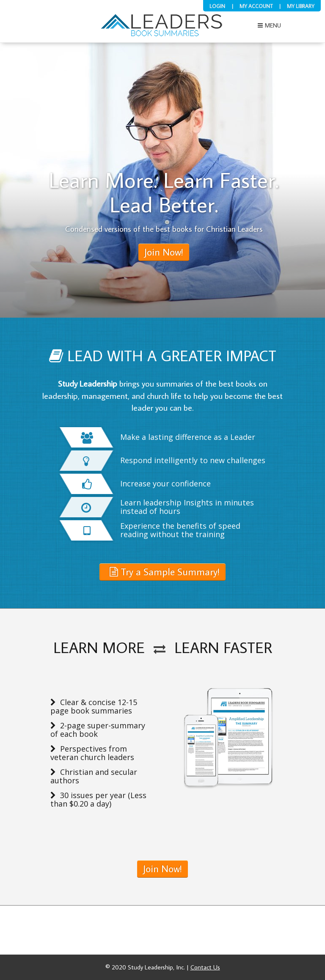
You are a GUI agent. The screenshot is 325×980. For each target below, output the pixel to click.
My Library (301, 6)
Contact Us (205, 967)
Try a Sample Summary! (165, 571)
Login (217, 6)
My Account (256, 6)
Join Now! (162, 868)
